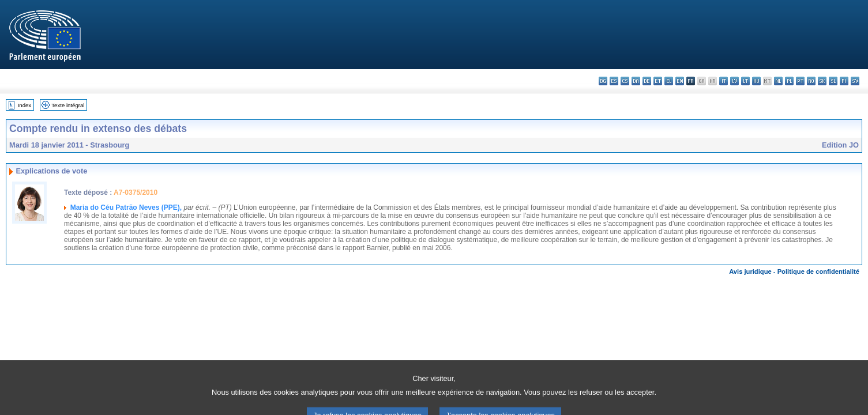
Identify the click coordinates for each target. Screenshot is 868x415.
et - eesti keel (658, 81)
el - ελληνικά (669, 81)
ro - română (811, 81)
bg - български (603, 81)
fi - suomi (844, 81)
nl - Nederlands (778, 81)
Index (25, 105)
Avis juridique (750, 271)
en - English (680, 81)
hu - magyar (756, 81)
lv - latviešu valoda (734, 81)
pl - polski (789, 81)
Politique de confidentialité (818, 271)
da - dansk (636, 81)
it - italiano (724, 81)
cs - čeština (625, 81)
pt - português (800, 81)
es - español (614, 81)
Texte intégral (68, 105)
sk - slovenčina (822, 81)
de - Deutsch (647, 81)
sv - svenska (855, 81)
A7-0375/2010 (136, 193)
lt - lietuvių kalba (745, 81)
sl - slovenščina (833, 81)
